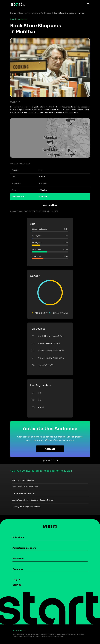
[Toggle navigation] (88, 4)
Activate (50, 449)
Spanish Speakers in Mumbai (23, 493)
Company (18, 569)
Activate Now (50, 205)
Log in (16, 580)
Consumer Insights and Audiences (35, 13)
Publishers (18, 537)
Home (13, 13)
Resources (18, 559)
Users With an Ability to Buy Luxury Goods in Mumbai (33, 500)
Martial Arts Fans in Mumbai (23, 480)
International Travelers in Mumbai (25, 487)
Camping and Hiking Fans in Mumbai (26, 507)
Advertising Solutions (24, 548)
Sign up (17, 585)
